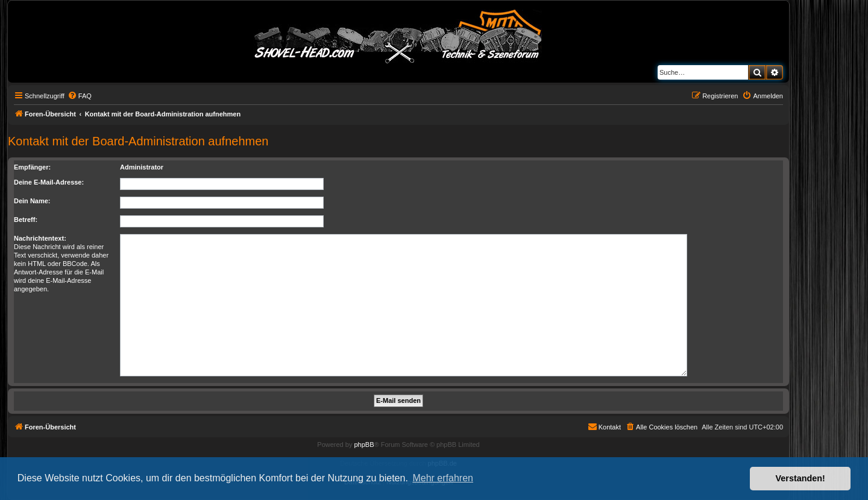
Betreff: (26, 220)
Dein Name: (32, 201)
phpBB (364, 445)
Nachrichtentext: (40, 238)
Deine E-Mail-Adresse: (49, 182)
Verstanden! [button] (800, 478)
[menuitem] (80, 96)
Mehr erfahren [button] (443, 478)
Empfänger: (32, 167)
